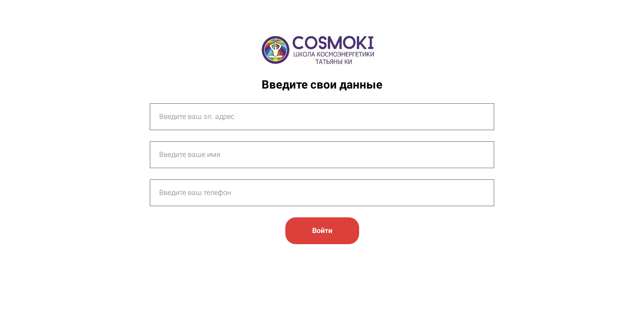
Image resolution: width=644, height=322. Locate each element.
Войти (322, 231)
